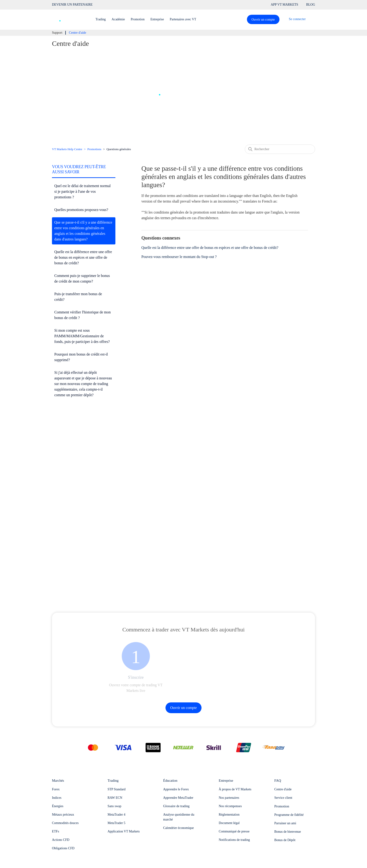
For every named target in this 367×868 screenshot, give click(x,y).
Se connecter (297, 19)
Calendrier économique (178, 828)
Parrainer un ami (285, 823)
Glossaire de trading (176, 806)
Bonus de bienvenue (288, 832)
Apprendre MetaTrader (178, 798)
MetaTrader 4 (117, 815)
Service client (283, 798)
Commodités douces (65, 823)
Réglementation (229, 815)
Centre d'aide (283, 789)
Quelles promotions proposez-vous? (81, 210)
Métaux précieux (63, 815)
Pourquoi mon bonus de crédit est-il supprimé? (81, 357)
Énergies (58, 806)
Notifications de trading (234, 840)
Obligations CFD (63, 848)
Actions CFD (61, 840)
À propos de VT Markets (235, 789)
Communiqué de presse (234, 831)
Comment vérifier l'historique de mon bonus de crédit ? (83, 315)
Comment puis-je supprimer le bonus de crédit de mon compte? (82, 278)
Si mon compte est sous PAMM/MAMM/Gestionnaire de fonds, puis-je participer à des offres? (82, 336)
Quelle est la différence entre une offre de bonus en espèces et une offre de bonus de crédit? (83, 257)
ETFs (55, 831)
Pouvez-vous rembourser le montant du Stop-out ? (179, 257)
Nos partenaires (229, 798)
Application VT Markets (124, 831)
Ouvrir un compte (263, 20)
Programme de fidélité (289, 815)
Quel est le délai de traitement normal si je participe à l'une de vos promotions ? (83, 191)
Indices (57, 798)
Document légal (229, 823)
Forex (56, 789)
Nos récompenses (230, 806)
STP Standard (117, 789)
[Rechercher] (280, 149)
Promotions (94, 149)
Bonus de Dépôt (285, 840)
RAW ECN (115, 798)
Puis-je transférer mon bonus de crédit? (78, 297)
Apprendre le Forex (176, 789)
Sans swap (115, 806)
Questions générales (119, 149)
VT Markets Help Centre (67, 149)
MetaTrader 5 (117, 823)
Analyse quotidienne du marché (179, 817)
